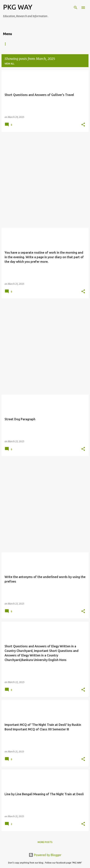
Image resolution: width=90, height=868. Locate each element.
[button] (83, 125)
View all (9, 64)
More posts (45, 842)
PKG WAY (18, 7)
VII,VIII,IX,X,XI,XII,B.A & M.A (18, 44)
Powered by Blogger (45, 855)
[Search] (76, 8)
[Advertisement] (45, 180)
